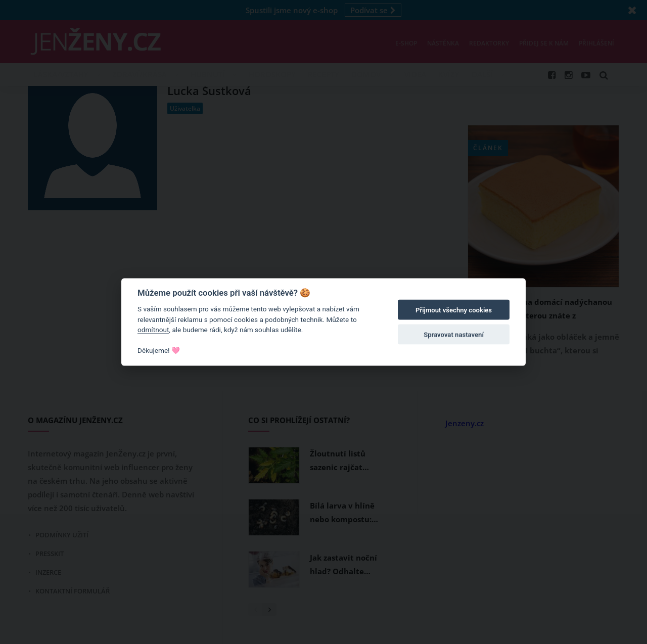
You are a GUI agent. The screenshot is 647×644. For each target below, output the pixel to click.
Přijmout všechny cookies (454, 310)
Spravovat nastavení (454, 334)
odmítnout (153, 330)
